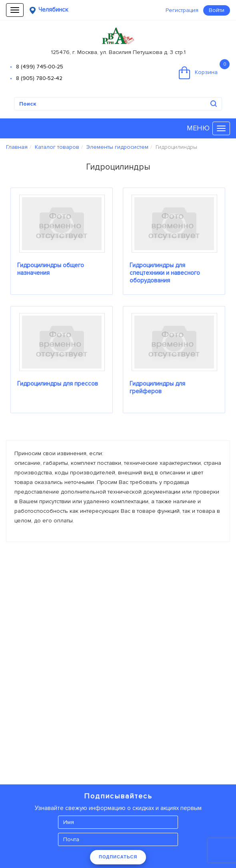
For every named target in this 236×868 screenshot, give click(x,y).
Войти (217, 10)
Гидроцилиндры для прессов (58, 384)
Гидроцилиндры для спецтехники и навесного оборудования (165, 273)
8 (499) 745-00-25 (40, 67)
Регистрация (182, 10)
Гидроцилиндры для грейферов (157, 387)
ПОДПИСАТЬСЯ (118, 857)
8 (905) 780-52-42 (39, 78)
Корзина (204, 69)
